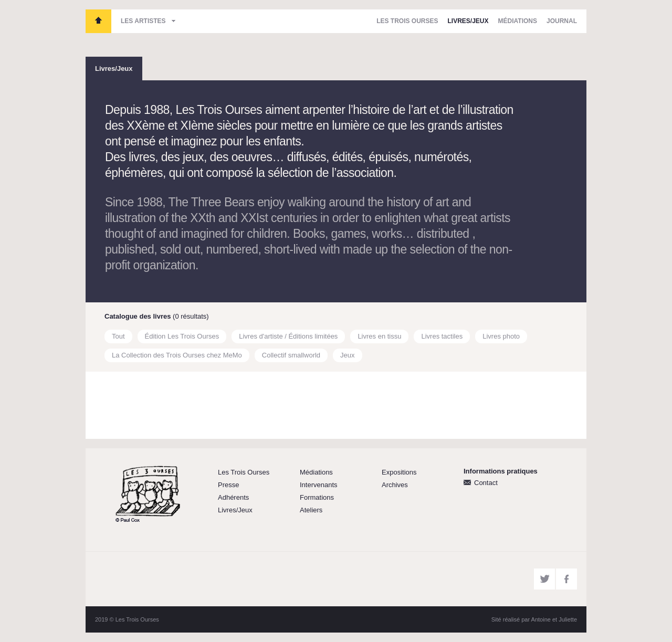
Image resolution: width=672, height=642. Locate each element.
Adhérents (233, 497)
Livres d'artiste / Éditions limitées (288, 336)
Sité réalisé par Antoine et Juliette (534, 619)
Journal (562, 21)
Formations (317, 497)
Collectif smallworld (291, 355)
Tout (118, 336)
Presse (228, 485)
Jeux (347, 355)
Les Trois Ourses (98, 21)
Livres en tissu (379, 336)
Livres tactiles (442, 336)
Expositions (399, 472)
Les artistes (143, 21)
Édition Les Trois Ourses (182, 336)
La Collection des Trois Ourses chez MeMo (177, 355)
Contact (486, 483)
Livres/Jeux (468, 21)
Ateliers (311, 510)
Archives (395, 485)
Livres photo (501, 336)
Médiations (518, 21)
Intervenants (319, 485)
